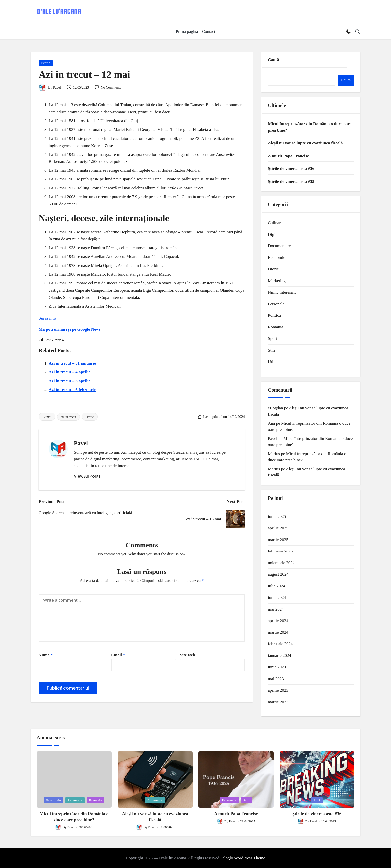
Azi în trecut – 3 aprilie (69, 381)
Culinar (274, 223)
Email (118, 655)
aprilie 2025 (278, 528)
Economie (276, 258)
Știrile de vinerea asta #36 (291, 169)
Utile (272, 362)
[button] (87, 476)
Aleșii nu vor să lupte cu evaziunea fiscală (305, 143)
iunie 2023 (277, 667)
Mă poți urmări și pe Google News (70, 329)
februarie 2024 (280, 644)
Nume (46, 655)
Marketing (277, 281)
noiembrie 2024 (281, 563)
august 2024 (278, 574)
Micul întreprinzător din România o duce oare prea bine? (310, 127)
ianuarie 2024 (279, 656)
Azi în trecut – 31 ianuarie (72, 363)
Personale (276, 304)
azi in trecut (68, 417)
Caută (273, 60)
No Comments (108, 87)
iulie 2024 (276, 586)
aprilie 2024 (278, 621)
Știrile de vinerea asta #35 (291, 182)
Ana (271, 423)
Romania (275, 327)
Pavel (81, 443)
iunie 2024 (277, 597)
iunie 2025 (277, 516)
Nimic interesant (282, 292)
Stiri (271, 350)
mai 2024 (276, 609)
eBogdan (275, 408)
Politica (274, 315)
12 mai (47, 417)
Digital (274, 234)
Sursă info (47, 318)
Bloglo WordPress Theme (243, 858)
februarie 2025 (280, 551)
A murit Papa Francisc (288, 156)
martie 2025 (278, 540)
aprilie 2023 (278, 690)
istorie (90, 417)
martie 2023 (278, 702)
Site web (187, 655)
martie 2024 (278, 632)
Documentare (279, 246)
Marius (274, 454)
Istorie (46, 63)
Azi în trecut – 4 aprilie (69, 372)
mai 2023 (276, 679)
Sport (272, 339)
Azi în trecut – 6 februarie (72, 390)
